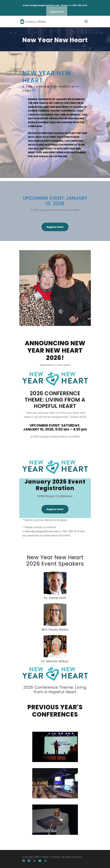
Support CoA (57, 12)
